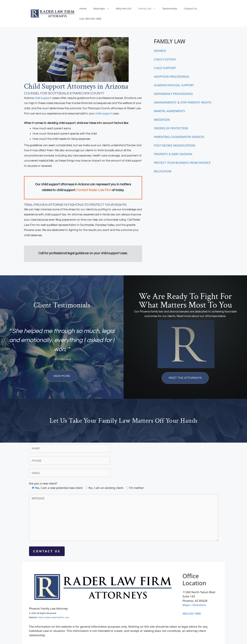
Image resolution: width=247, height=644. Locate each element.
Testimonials (170, 8)
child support (43, 98)
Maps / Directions (194, 605)
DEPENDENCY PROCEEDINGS (173, 94)
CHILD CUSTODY (165, 59)
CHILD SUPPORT (165, 68)
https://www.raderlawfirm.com (54, 617)
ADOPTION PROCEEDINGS (172, 77)
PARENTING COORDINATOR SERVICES (179, 137)
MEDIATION (162, 120)
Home (83, 8)
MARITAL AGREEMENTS (170, 111)
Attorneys (103, 8)
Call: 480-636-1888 (90, 19)
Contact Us (190, 8)
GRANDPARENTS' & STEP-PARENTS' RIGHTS (183, 102)
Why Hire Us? (124, 8)
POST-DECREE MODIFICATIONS (175, 145)
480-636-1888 (192, 614)
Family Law (149, 8)
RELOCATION (163, 171)
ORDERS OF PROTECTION (171, 128)
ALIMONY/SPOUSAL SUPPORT (174, 85)
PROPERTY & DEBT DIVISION (173, 154)
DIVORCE (160, 51)
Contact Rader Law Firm (94, 190)
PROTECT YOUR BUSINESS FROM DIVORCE (182, 163)
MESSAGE (124, 518)
